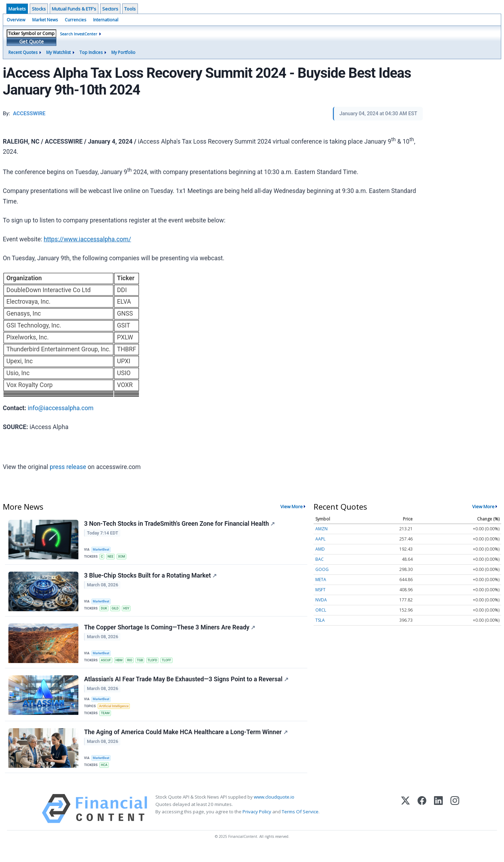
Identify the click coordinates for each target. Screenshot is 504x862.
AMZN (321, 529)
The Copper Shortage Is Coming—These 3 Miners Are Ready (170, 632)
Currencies (75, 20)
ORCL (321, 610)
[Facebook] (422, 820)
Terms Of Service (300, 824)
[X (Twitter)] (405, 820)
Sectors (110, 9)
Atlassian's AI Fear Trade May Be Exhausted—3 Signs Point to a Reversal (187, 686)
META (321, 580)
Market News (45, 20)
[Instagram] (455, 820)
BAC (320, 559)
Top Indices (91, 52)
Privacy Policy (257, 824)
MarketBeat (103, 549)
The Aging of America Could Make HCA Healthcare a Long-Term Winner (187, 743)
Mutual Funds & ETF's (74, 9)
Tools (130, 9)
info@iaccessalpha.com (61, 408)
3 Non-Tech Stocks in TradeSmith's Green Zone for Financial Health (180, 524)
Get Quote (31, 42)
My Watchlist (58, 52)
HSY (129, 611)
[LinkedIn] (438, 820)
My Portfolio (123, 52)
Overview (16, 20)
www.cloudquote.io (274, 809)
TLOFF (173, 664)
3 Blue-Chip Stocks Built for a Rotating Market (151, 578)
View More (292, 506)
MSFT (320, 590)
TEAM (106, 721)
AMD (320, 549)
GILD (117, 611)
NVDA (321, 600)
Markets (17, 9)
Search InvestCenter (79, 34)
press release (68, 467)
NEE (112, 557)
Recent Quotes (23, 52)
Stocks (39, 9)
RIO (133, 664)
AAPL (320, 539)
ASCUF (107, 664)
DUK (105, 611)
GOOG (322, 569)
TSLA (320, 620)
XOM (124, 557)
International (106, 20)
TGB (144, 664)
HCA (105, 775)
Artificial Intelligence (115, 714)
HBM (121, 664)
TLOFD (157, 664)
